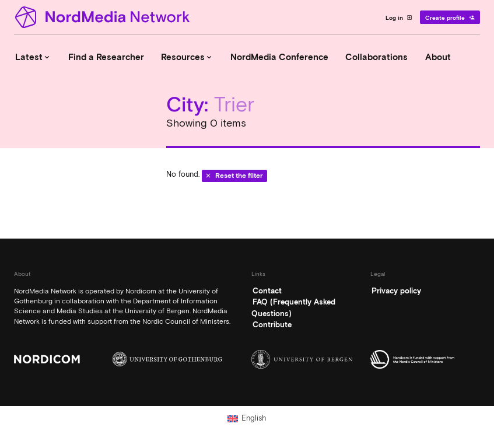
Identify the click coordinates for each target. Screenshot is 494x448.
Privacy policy (396, 291)
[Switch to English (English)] (247, 418)
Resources (187, 57)
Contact (267, 291)
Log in (399, 17)
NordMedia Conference (279, 57)
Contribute (272, 325)
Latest (33, 57)
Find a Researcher (106, 57)
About (438, 57)
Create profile (450, 17)
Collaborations (376, 57)
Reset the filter (234, 176)
